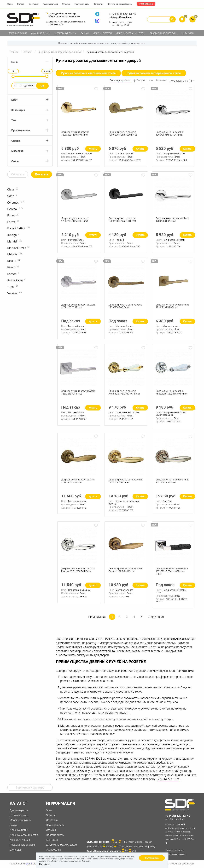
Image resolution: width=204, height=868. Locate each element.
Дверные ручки (18, 33)
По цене (140, 81)
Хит (151, 81)
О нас (10, 4)
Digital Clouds (33, 864)
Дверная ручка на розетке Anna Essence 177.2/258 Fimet (125, 572)
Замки (85, 33)
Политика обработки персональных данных (175, 853)
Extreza (12, 209)
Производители (50, 4)
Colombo (13, 203)
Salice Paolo (15, 280)
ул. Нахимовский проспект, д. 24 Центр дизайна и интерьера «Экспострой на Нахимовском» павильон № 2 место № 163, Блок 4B (181, 833)
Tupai (11, 287)
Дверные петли (102, 33)
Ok (42, 86)
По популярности (120, 81)
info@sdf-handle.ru (120, 18)
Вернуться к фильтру (30, 787)
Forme (11, 222)
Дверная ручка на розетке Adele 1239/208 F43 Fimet (125, 307)
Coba (11, 196)
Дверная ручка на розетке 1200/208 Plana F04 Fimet (170, 134)
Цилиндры (188, 33)
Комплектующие (20, 840)
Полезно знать (82, 4)
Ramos (12, 274)
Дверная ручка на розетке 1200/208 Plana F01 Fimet (75, 134)
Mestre (12, 261)
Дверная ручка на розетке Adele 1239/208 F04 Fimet (173, 220)
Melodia (12, 254)
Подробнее (44, 864)
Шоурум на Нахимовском (120, 4)
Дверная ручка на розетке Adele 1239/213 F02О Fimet (173, 307)
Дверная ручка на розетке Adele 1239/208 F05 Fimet (78, 307)
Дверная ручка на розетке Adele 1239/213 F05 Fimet (78, 393)
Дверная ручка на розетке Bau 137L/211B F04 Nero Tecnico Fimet (172, 573)
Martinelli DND (17, 248)
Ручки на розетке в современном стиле (154, 73)
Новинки (161, 81)
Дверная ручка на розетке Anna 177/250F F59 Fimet (173, 482)
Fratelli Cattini (16, 228)
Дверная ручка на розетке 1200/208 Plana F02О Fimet (123, 134)
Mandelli (13, 241)
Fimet (11, 215)
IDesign (12, 235)
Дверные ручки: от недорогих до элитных (59, 52)
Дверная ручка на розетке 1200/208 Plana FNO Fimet (122, 220)
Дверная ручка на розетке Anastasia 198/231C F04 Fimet (172, 393)
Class (11, 189)
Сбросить (18, 174)
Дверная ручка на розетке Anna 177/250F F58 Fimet (125, 482)
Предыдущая (97, 619)
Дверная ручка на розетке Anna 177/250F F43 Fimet (78, 482)
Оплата (21, 4)
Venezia (12, 293)
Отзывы (66, 4)
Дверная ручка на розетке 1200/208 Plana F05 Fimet (75, 220)
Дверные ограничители (131, 33)
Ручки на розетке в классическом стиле (88, 73)
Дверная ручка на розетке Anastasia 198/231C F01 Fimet (124, 393)
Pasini (11, 267)
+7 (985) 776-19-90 (168, 781)
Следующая (156, 619)
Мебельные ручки (66, 33)
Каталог (28, 52)
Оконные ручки (41, 33)
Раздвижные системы (163, 33)
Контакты (98, 4)
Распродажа (146, 4)
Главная (14, 52)
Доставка (33, 4)
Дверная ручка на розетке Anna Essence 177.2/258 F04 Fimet (78, 572)
